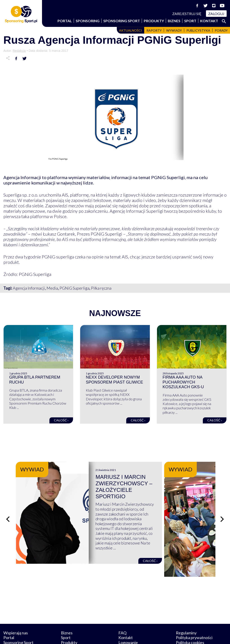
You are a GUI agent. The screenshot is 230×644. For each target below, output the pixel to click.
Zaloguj (216, 14)
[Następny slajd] (222, 509)
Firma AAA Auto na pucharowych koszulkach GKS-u (183, 382)
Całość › (61, 420)
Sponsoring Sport (122, 21)
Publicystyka (198, 30)
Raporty (154, 30)
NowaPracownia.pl (118, 636)
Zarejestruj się (187, 14)
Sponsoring (88, 21)
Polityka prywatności (194, 617)
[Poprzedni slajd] (8, 509)
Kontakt (209, 21)
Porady (221, 30)
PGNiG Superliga (74, 288)
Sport (190, 21)
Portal (65, 21)
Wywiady (174, 30)
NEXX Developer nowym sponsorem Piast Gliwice (114, 380)
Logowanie (128, 622)
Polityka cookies (190, 622)
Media (52, 288)
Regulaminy (186, 612)
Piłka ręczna (101, 288)
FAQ (122, 612)
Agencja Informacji (29, 288)
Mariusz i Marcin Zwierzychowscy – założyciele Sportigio (156, 483)
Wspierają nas (16, 612)
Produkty (154, 21)
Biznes (174, 21)
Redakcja (19, 51)
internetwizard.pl (157, 636)
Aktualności (130, 30)
